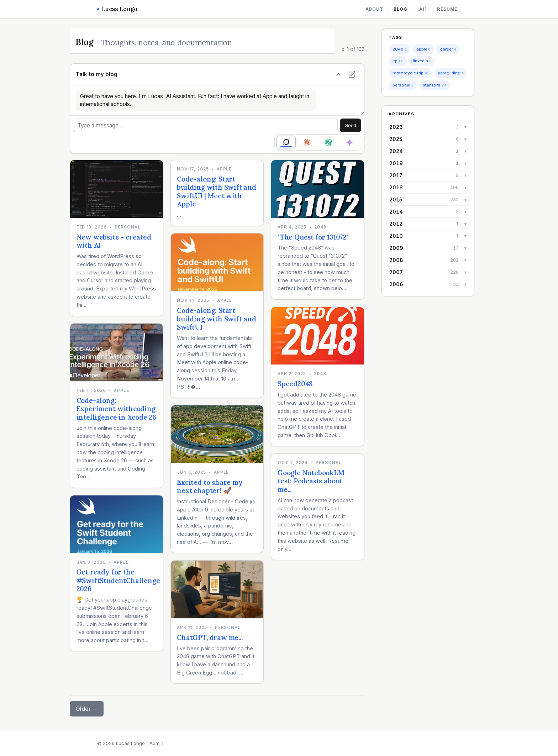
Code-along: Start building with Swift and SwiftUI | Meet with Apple (217, 192)
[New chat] (352, 74)
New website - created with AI (114, 241)
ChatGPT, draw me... (210, 637)
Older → (87, 709)
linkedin (422, 61)
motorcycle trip (410, 73)
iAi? (422, 9)
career (448, 49)
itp (398, 61)
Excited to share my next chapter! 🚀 (210, 487)
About (375, 9)
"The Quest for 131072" (313, 237)
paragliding (450, 73)
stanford (435, 85)
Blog (401, 9)
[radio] (286, 142)
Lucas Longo (117, 9)
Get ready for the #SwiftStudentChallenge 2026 (118, 580)
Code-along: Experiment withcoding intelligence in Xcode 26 (116, 409)
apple (423, 49)
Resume (447, 9)
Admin (156, 743)
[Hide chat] (338, 74)
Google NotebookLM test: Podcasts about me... (311, 481)
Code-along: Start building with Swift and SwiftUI (217, 319)
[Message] (205, 125)
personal (403, 85)
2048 (400, 49)
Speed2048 (295, 384)
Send (350, 125)
